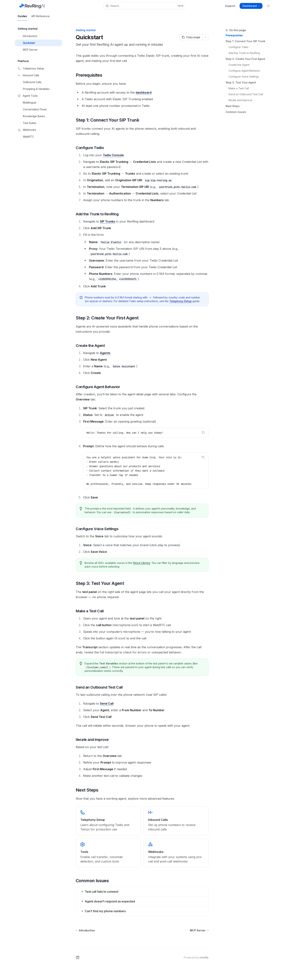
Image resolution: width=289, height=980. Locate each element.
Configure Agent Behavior (244, 71)
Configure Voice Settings (244, 77)
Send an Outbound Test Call (246, 94)
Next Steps (233, 106)
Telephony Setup (181, 301)
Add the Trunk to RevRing (244, 53)
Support (230, 6)
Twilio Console (113, 155)
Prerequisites (234, 35)
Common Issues (236, 112)
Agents (105, 353)
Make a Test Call (239, 88)
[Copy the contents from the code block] (203, 433)
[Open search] (144, 6)
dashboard (144, 92)
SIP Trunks (108, 221)
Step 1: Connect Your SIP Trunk (245, 41)
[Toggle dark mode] (268, 6)
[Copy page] (191, 37)
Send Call (107, 703)
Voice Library (142, 563)
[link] (108, 821)
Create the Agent (239, 65)
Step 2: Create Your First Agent (245, 59)
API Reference (40, 18)
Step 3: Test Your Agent (241, 82)
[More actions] (206, 37)
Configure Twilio (238, 47)
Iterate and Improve (240, 100)
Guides (22, 18)
